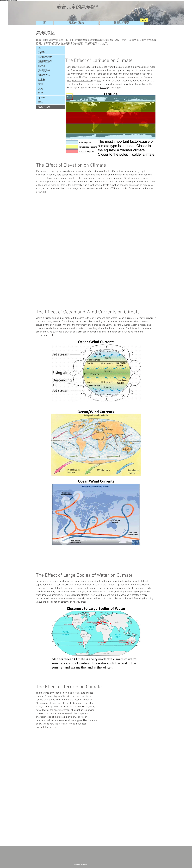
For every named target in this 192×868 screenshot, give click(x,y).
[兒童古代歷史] (76, 23)
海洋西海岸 (44, 70)
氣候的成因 (44, 107)
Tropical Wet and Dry (82, 81)
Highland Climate (47, 185)
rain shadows (145, 175)
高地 (41, 102)
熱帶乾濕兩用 (45, 57)
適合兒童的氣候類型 (79, 7)
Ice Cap (104, 88)
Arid (99, 81)
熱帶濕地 (43, 52)
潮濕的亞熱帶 (45, 61)
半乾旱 (42, 98)
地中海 (42, 66)
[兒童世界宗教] (122, 23)
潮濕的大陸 (44, 75)
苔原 (41, 84)
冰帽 (41, 89)
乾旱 (41, 93)
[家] (45, 23)
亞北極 (42, 80)
